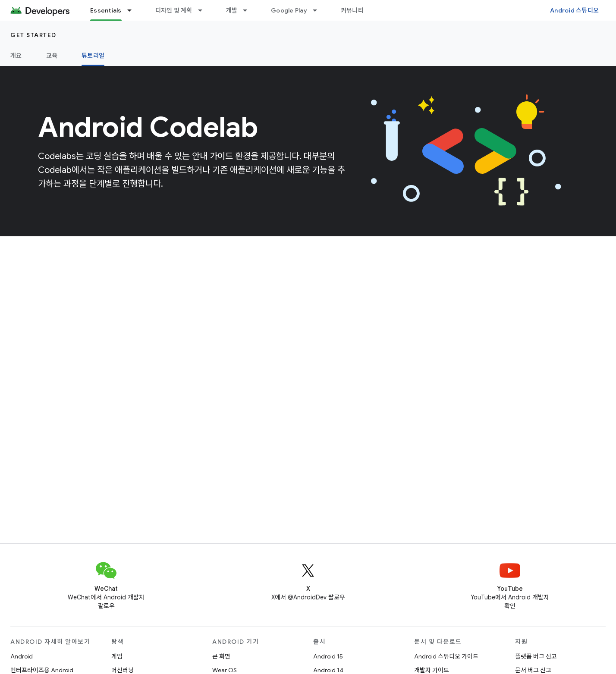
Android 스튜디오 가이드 (446, 656)
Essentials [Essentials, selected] (106, 10)
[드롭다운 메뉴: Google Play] (319, 10)
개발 (232, 10)
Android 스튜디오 (574, 10)
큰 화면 (221, 656)
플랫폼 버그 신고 (536, 656)
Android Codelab (148, 127)
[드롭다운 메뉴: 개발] (249, 10)
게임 (117, 656)
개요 (16, 56)
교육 (52, 56)
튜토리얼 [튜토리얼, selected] (93, 56)
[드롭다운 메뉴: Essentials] (133, 10)
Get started (33, 35)
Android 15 (328, 656)
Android (22, 656)
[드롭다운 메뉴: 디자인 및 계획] (204, 10)
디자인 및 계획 (174, 10)
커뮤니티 (352, 10)
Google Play (289, 10)
